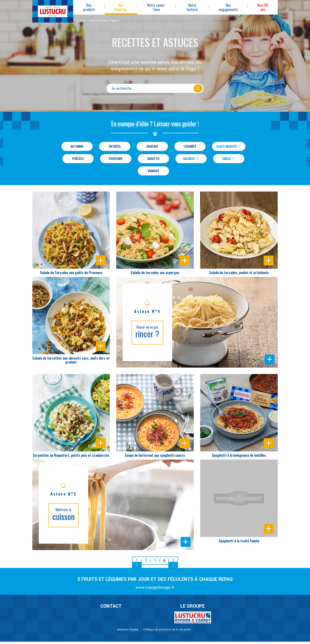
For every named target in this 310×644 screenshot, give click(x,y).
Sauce (229, 160)
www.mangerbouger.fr (155, 590)
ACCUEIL (82, 21)
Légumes (188, 147)
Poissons (116, 160)
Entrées (112, 147)
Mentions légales (128, 632)
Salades (191, 160)
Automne (75, 147)
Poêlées (78, 160)
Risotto (153, 160)
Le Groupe (193, 609)
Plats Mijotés (229, 147)
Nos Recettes (99, 21)
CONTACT (111, 609)
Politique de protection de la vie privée (167, 632)
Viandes (153, 173)
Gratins (150, 147)
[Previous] (137, 569)
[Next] (173, 569)
